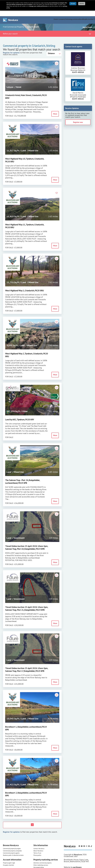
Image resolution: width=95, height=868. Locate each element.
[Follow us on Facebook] (84, 840)
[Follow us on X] (82, 840)
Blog (84, 13)
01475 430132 (78, 93)
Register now (78, 117)
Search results (33, 21)
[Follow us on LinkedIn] (79, 840)
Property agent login (9, 857)
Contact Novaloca (39, 843)
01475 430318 (78, 67)
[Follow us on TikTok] (91, 840)
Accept (73, 4)
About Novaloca (38, 845)
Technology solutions (72, 13)
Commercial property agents (11, 847)
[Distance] (54, 48)
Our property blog (39, 862)
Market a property (59, 13)
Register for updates (11, 47)
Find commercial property (46, 13)
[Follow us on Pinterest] (89, 840)
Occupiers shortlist (8, 859)
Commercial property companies (12, 845)
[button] (57, 58)
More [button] (55, 108)
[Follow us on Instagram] (87, 840)
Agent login (87, 21)
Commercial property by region (12, 843)
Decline (82, 4)
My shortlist (90, 13)
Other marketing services (41, 859)
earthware (77, 861)
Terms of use (37, 847)
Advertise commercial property (42, 857)
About (81, 13)
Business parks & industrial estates (13, 849)
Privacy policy (37, 849)
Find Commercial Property (13, 21)
